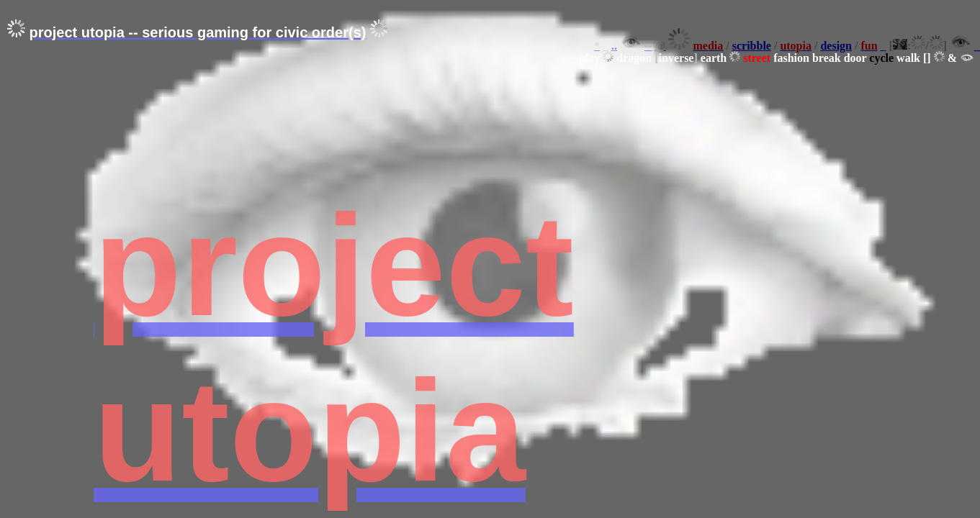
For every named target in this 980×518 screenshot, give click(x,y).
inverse (676, 58)
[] (927, 58)
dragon (634, 58)
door (855, 58)
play (589, 58)
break (827, 58)
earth (714, 58)
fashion (791, 58)
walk (908, 58)
